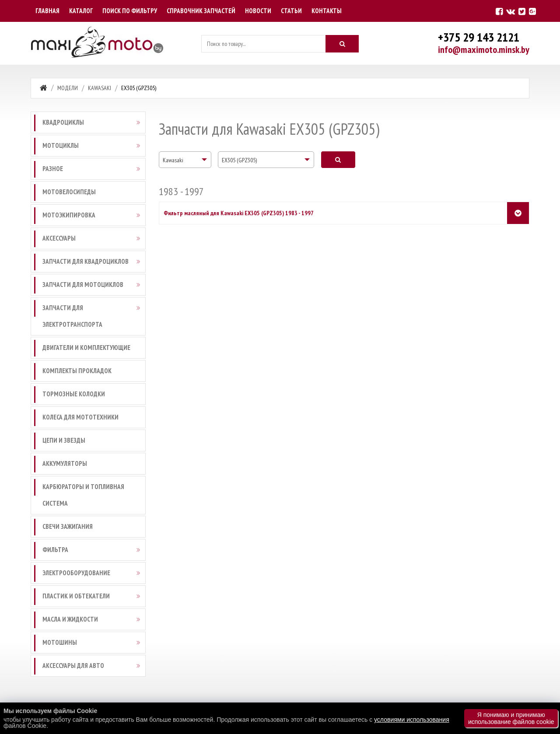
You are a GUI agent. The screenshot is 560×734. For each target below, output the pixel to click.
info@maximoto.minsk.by (484, 49)
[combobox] (185, 160)
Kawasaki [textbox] (173, 160)
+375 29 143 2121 (479, 37)
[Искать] (342, 44)
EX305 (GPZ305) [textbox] (239, 160)
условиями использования (412, 720)
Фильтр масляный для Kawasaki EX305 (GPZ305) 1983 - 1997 (239, 213)
